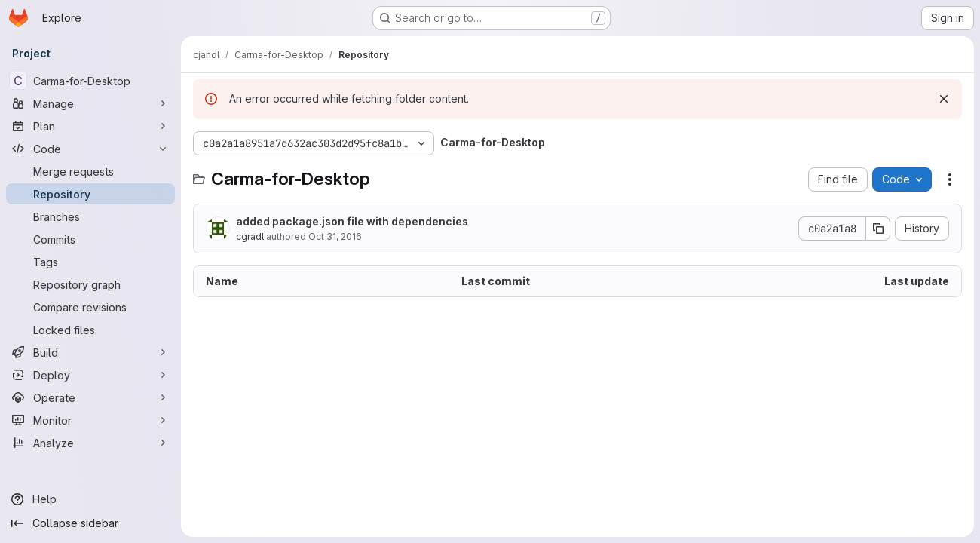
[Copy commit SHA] (878, 229)
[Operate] (90, 397)
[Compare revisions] (90, 307)
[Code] (90, 149)
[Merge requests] (90, 171)
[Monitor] (90, 420)
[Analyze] (90, 443)
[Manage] (90, 103)
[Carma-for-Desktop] (90, 81)
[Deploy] (90, 375)
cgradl (250, 236)
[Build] (90, 352)
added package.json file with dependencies (352, 221)
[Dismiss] (944, 99)
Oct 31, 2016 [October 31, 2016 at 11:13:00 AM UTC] (335, 236)
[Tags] (90, 262)
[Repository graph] (90, 284)
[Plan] (90, 126)
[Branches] (90, 216)
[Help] (90, 499)
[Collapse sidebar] (90, 523)
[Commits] (90, 239)
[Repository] (90, 194)
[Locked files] (90, 330)
